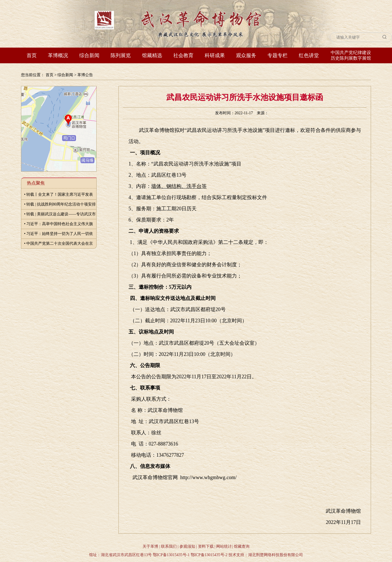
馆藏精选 (152, 55)
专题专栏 (277, 55)
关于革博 (150, 546)
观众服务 (246, 55)
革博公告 (85, 75)
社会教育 (183, 55)
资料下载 (206, 546)
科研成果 (215, 55)
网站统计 (224, 546)
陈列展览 (121, 55)
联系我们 (169, 546)
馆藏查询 (242, 546)
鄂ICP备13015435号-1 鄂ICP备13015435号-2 (190, 555)
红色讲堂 (309, 55)
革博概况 (58, 55)
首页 (32, 55)
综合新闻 (89, 55)
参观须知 (187, 546)
